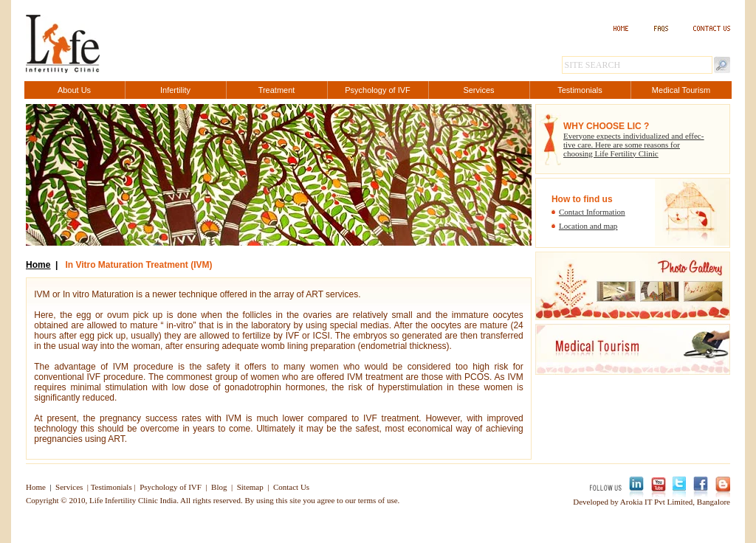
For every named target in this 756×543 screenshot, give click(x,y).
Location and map (588, 226)
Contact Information (592, 212)
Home (38, 265)
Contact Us (291, 487)
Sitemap (250, 487)
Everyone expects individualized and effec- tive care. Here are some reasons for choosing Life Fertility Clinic (633, 145)
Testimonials (111, 487)
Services (69, 487)
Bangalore (714, 502)
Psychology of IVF (171, 487)
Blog (219, 487)
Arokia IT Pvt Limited (656, 502)
